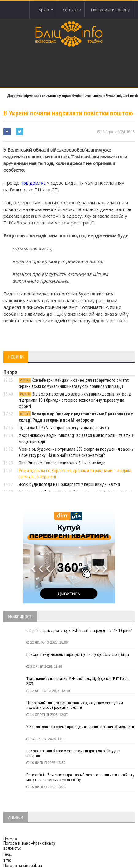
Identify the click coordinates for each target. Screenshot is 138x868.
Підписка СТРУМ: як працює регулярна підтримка (64, 428)
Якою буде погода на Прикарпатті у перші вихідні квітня (69, 484)
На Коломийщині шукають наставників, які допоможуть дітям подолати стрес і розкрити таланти (75, 705)
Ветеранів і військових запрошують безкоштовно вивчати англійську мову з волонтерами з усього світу (80, 777)
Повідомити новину (110, 10)
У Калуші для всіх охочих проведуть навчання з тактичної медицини (80, 727)
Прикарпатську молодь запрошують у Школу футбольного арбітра (78, 655)
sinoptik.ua (33, 866)
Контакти (72, 10)
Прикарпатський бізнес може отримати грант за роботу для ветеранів (73, 753)
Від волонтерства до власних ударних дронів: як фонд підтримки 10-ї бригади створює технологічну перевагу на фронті (75, 400)
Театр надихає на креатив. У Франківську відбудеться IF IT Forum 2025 (78, 681)
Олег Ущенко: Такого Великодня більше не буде (62, 463)
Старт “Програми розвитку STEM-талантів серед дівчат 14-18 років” (79, 631)
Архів (46, 10)
